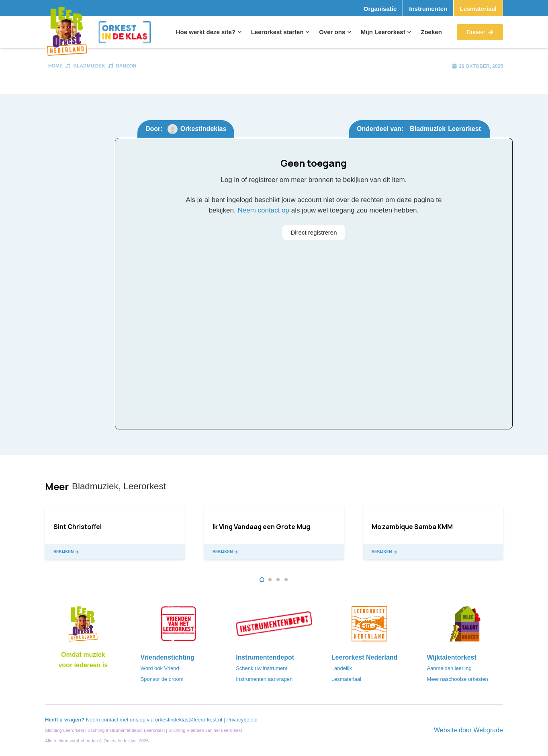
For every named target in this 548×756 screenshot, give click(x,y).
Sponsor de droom (162, 679)
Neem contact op (263, 210)
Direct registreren (314, 232)
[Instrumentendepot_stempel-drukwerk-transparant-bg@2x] (274, 626)
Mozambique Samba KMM (412, 527)
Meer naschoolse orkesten (457, 679)
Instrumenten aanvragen (264, 679)
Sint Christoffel (78, 527)
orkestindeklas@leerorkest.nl (189, 720)
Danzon (126, 66)
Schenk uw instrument (262, 668)
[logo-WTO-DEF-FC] (465, 626)
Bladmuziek (89, 66)
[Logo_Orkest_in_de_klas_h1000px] (125, 32)
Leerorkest (464, 129)
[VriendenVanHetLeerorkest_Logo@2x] (179, 626)
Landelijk (342, 668)
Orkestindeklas (203, 129)
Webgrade (488, 730)
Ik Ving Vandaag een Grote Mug (261, 527)
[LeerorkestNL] (370, 626)
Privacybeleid (242, 720)
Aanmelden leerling (449, 668)
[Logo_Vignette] (67, 32)
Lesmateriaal (346, 679)
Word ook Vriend (160, 668)
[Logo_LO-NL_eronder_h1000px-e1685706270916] (83, 626)
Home (55, 66)
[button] (238, 32)
